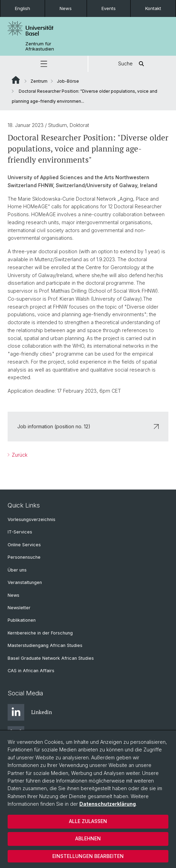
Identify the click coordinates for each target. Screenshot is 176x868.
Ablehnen (88, 838)
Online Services (24, 545)
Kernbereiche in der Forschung (40, 633)
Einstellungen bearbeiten (88, 856)
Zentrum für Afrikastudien (40, 46)
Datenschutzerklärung (108, 804)
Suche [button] (132, 64)
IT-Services (20, 532)
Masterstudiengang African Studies (45, 645)
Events (109, 8)
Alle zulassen (88, 821)
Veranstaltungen (25, 582)
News (66, 8)
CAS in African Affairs (31, 671)
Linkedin (30, 712)
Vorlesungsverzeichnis (32, 519)
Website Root (16, 80)
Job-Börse (68, 81)
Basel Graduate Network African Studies (51, 658)
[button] (44, 64)
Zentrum (39, 81)
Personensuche (24, 557)
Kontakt (153, 8)
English (23, 8)
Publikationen (22, 620)
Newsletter (19, 608)
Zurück (19, 455)
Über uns (17, 570)
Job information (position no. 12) (88, 426)
